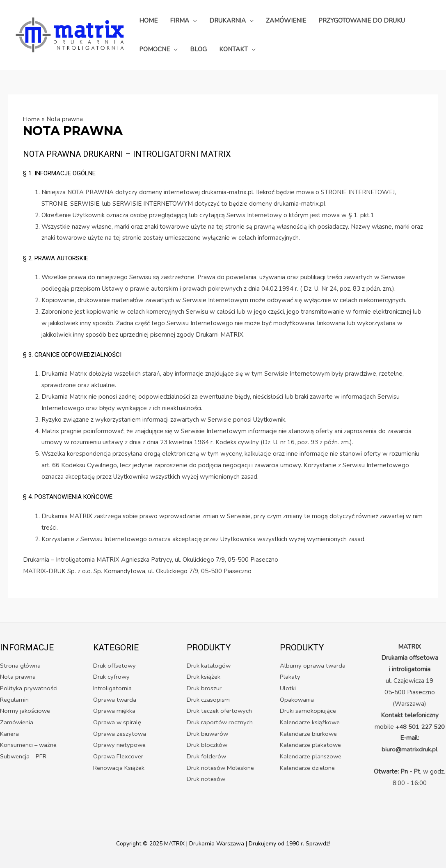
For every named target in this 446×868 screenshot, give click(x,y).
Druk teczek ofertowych (220, 711)
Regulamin (15, 700)
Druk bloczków (207, 746)
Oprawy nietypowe (120, 746)
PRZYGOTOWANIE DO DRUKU (362, 21)
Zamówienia (17, 723)
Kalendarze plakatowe (311, 746)
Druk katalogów (209, 666)
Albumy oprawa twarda (313, 666)
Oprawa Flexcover (119, 757)
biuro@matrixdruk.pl (409, 749)
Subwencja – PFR (24, 757)
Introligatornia (113, 689)
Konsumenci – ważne (29, 746)
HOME (148, 21)
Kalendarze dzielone (308, 768)
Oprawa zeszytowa (120, 734)
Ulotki (288, 689)
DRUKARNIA (228, 21)
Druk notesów (207, 780)
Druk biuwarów (208, 734)
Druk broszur (204, 689)
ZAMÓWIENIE (286, 21)
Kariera (10, 734)
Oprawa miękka (114, 711)
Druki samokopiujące (308, 711)
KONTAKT (233, 49)
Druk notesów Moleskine (222, 768)
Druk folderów (207, 757)
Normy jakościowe (26, 711)
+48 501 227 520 (420, 727)
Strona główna (21, 666)
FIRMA (180, 21)
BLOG (198, 49)
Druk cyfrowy (112, 677)
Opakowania (297, 700)
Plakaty (290, 677)
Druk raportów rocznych (220, 723)
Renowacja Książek (120, 768)
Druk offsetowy (115, 666)
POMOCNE (154, 49)
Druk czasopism (208, 700)
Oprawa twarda (115, 700)
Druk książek (204, 677)
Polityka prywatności (29, 689)
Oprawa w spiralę (118, 723)
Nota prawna (18, 677)
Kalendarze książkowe (311, 723)
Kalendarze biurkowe (309, 734)
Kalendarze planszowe (312, 757)
